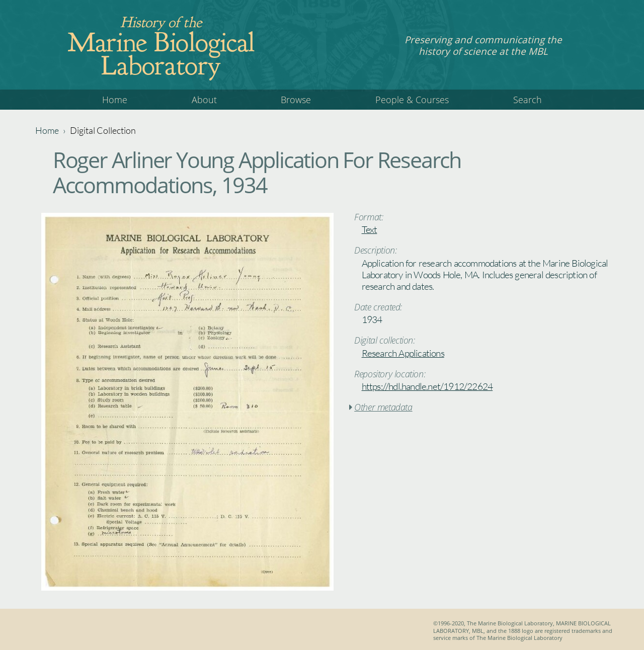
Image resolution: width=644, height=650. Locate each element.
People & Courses (412, 100)
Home (115, 100)
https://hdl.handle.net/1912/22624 (427, 386)
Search (528, 100)
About (204, 100)
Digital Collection (103, 130)
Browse (296, 100)
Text (370, 229)
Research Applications (403, 353)
